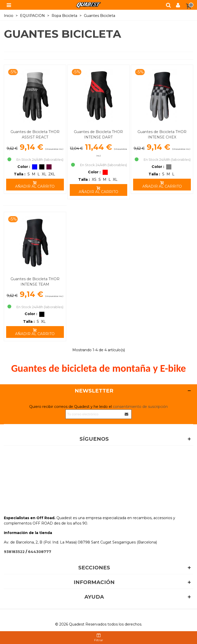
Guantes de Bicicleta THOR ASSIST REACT (35, 134)
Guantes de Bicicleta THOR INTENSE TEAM (35, 282)
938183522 (14, 552)
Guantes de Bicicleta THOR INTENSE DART (98, 134)
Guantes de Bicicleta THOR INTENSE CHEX (162, 134)
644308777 (40, 552)
